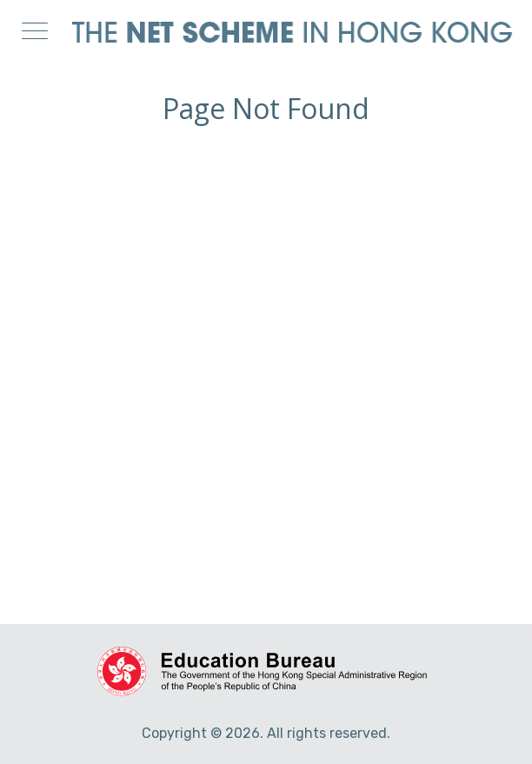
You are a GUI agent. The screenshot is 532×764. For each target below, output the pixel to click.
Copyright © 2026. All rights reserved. (266, 733)
